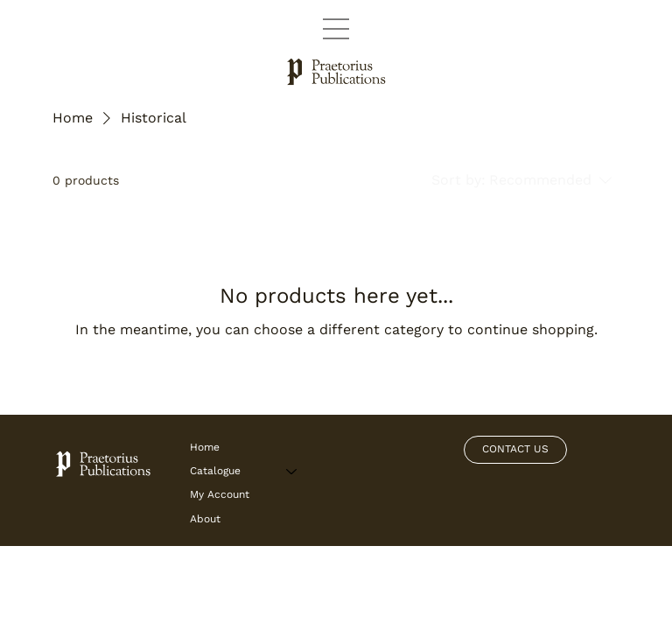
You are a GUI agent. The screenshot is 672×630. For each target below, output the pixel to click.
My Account (220, 494)
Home (205, 447)
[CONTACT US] (515, 450)
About (205, 519)
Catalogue (215, 471)
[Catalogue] (292, 471)
